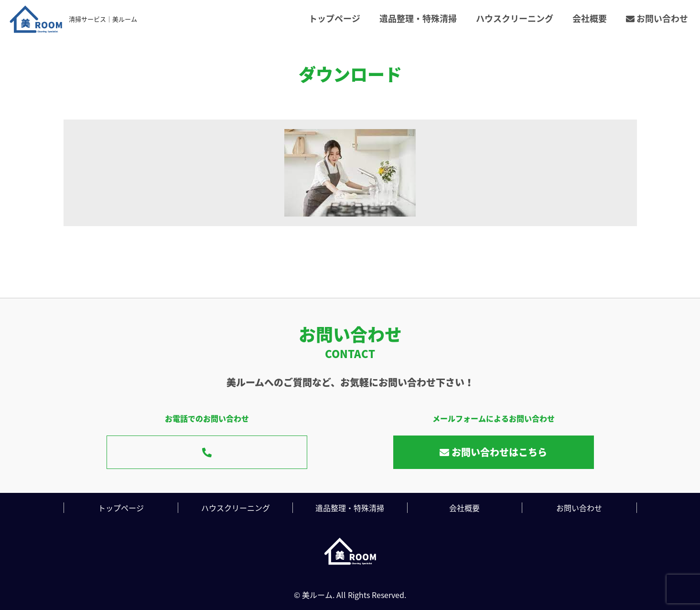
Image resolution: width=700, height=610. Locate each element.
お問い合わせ (657, 18)
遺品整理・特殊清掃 (418, 18)
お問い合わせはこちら (493, 452)
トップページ (334, 18)
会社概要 (590, 18)
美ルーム (317, 595)
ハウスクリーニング (515, 18)
